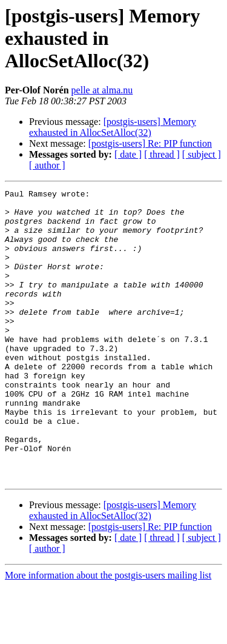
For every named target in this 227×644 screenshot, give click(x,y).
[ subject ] (202, 154)
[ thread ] (162, 154)
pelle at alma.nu (102, 90)
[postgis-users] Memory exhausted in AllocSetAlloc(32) (113, 127)
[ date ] (128, 154)
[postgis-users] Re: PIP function (150, 143)
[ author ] (47, 165)
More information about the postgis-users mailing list (108, 633)
